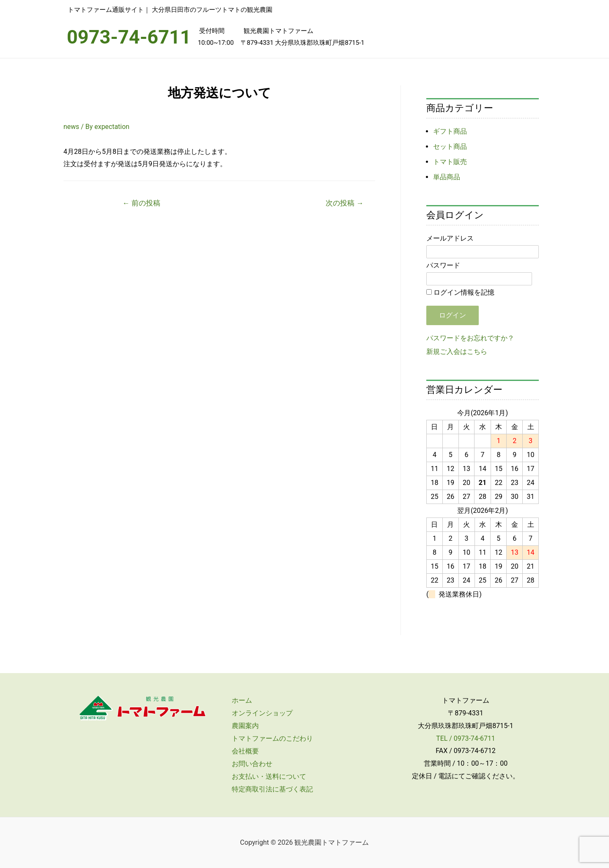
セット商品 (450, 146)
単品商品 (447, 177)
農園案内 (244, 726)
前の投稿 (141, 203)
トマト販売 (450, 162)
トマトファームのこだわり (272, 738)
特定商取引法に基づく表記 (272, 789)
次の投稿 (344, 203)
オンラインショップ (261, 713)
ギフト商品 (450, 131)
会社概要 (244, 751)
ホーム (241, 700)
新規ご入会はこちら (457, 352)
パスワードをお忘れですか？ (470, 338)
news (71, 127)
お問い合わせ (251, 764)
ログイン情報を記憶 (460, 292)
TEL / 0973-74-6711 (466, 738)
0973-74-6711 (129, 37)
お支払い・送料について (268, 776)
